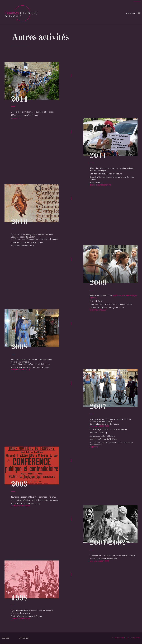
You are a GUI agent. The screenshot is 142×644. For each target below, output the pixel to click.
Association (24, 638)
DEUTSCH (6, 638)
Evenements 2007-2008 (20, 370)
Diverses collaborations (21, 506)
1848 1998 (94, 447)
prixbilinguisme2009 (98, 310)
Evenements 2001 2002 (99, 561)
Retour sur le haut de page (126, 638)
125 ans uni (16, 118)
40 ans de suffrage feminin (101, 185)
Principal (133, 13)
